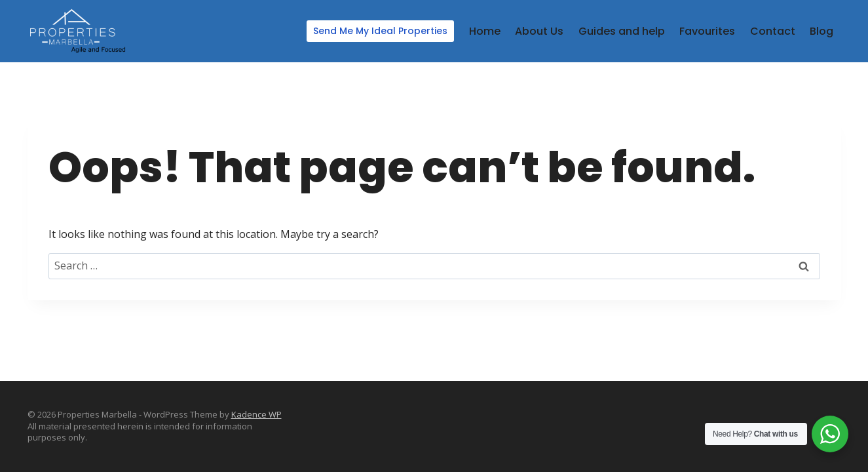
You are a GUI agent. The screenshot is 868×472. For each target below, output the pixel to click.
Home (485, 31)
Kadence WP (256, 414)
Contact (773, 31)
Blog (821, 31)
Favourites (707, 31)
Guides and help (622, 31)
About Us (539, 31)
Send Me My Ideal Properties (380, 31)
